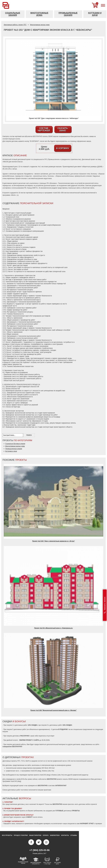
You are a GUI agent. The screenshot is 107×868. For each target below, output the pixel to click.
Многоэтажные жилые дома (40, 25)
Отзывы (74, 835)
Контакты (65, 835)
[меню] (103, 5)
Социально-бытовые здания (15, 444)
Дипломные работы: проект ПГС (15, 25)
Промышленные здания (68, 14)
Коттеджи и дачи (95, 14)
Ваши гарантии (35, 835)
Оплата (46, 835)
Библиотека (55, 835)
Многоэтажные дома (39, 14)
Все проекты (7, 835)
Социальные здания (13, 14)
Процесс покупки (21, 835)
